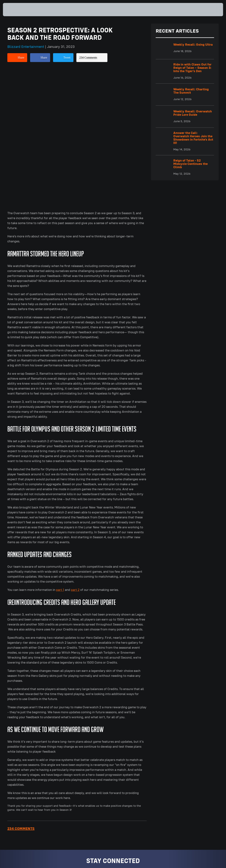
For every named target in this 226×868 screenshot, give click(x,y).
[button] (212, 10)
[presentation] (14, 10)
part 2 (75, 454)
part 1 (60, 454)
